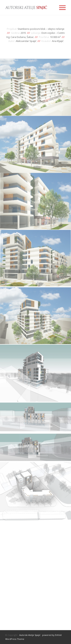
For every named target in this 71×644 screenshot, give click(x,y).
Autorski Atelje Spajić (30, 635)
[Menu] (60, 8)
